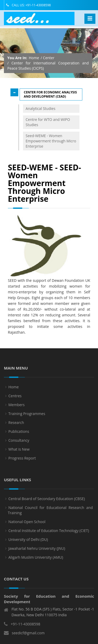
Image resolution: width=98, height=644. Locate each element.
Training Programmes (27, 416)
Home (34, 58)
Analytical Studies (41, 108)
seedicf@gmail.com (28, 635)
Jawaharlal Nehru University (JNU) (37, 551)
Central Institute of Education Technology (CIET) (49, 533)
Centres (15, 398)
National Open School (27, 524)
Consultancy (19, 443)
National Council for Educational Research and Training (50, 513)
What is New (19, 452)
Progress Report (22, 460)
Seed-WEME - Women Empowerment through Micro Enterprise (51, 141)
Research (16, 425)
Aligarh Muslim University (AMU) (36, 560)
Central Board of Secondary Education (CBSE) (47, 501)
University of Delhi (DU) (28, 542)
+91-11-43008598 (25, 627)
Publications (19, 434)
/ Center (48, 58)
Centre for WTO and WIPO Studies (48, 122)
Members (16, 407)
